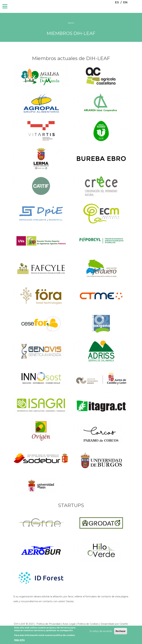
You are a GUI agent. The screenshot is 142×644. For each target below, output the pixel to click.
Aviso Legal (69, 624)
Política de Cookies (88, 624)
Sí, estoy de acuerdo (101, 632)
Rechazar (120, 632)
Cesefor (124, 624)
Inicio (71, 23)
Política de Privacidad (48, 624)
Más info (19, 640)
